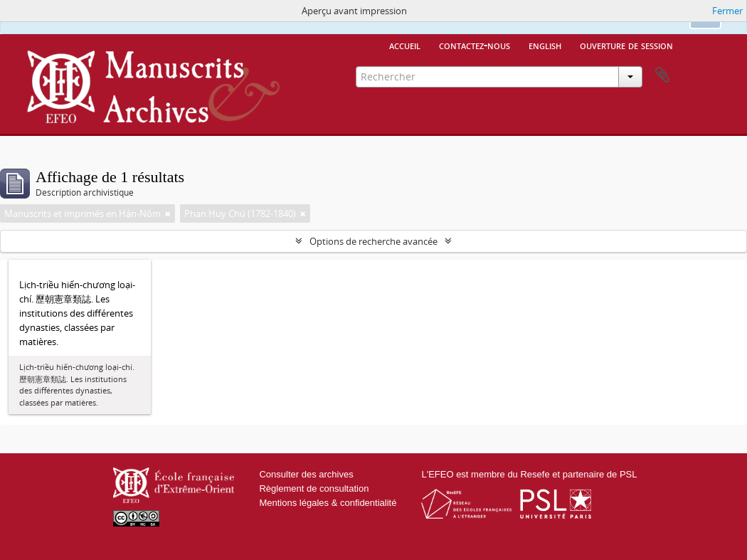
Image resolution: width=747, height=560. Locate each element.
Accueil (405, 45)
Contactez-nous (475, 45)
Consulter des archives (306, 474)
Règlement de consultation (314, 488)
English (545, 45)
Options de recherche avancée (373, 241)
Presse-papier (662, 75)
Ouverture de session (626, 45)
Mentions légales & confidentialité (328, 503)
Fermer (727, 11)
